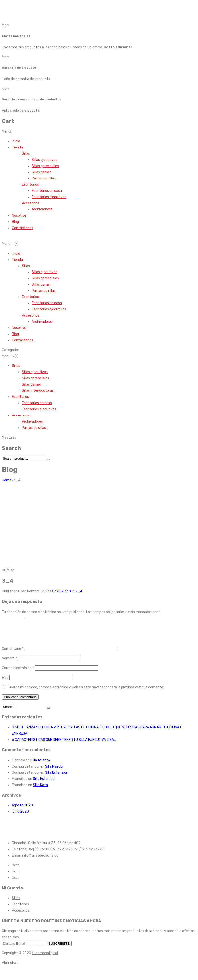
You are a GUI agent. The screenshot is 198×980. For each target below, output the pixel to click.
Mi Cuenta (12, 894)
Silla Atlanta (40, 766)
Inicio (16, 141)
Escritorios (30, 185)
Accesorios (31, 203)
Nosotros (19, 216)
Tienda (17, 147)
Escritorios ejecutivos (49, 197)
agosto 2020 (22, 811)
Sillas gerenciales (45, 166)
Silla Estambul (56, 779)
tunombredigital (45, 959)
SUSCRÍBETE (59, 949)
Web (5, 684)
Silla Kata (40, 791)
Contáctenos (23, 228)
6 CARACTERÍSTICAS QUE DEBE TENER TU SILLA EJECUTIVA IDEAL (64, 746)
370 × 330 (62, 591)
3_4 (79, 591)
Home (7, 480)
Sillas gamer (41, 172)
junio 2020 (20, 817)
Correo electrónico (18, 674)
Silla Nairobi (54, 772)
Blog (15, 222)
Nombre (9, 664)
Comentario (13, 655)
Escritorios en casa (47, 191)
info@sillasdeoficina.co (40, 861)
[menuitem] (16, 253)
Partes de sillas (44, 178)
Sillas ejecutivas (45, 160)
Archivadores (42, 209)
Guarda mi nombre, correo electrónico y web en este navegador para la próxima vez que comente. (86, 693)
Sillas (26, 154)
